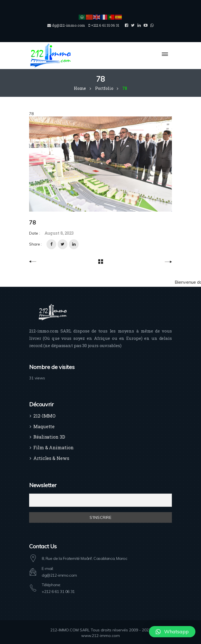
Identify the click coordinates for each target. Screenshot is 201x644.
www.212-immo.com (100, 636)
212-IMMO (44, 416)
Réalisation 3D (49, 437)
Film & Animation (53, 447)
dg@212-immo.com (59, 575)
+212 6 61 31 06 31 (58, 592)
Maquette (44, 426)
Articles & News (51, 458)
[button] (172, 632)
